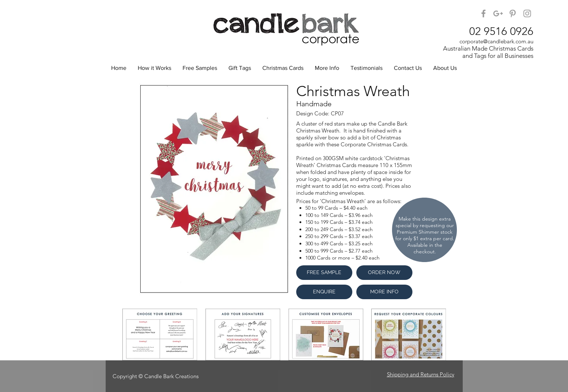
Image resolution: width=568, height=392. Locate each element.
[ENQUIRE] (324, 292)
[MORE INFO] (384, 292)
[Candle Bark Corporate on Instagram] (527, 13)
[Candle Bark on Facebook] (483, 13)
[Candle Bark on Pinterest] (513, 13)
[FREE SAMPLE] (324, 273)
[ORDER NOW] (384, 273)
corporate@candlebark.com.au (496, 41)
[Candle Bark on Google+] (498, 13)
